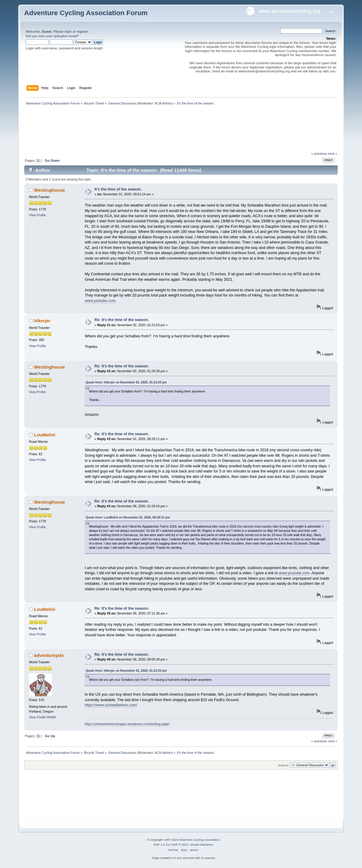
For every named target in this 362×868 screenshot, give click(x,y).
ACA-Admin (163, 103)
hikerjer (42, 321)
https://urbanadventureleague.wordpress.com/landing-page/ (127, 724)
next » (333, 154)
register (82, 31)
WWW (51, 717)
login (68, 31)
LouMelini (45, 435)
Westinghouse (49, 190)
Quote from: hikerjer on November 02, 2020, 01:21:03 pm (126, 382)
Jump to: (284, 765)
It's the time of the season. (118, 189)
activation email (65, 36)
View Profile (38, 215)
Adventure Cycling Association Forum (86, 13)
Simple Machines (202, 845)
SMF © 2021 (180, 845)
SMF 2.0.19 (161, 845)
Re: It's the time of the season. (122, 320)
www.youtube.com (100, 301)
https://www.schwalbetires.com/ (111, 705)
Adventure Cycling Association (199, 840)
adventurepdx (49, 655)
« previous (319, 154)
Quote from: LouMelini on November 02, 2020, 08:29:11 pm (128, 517)
